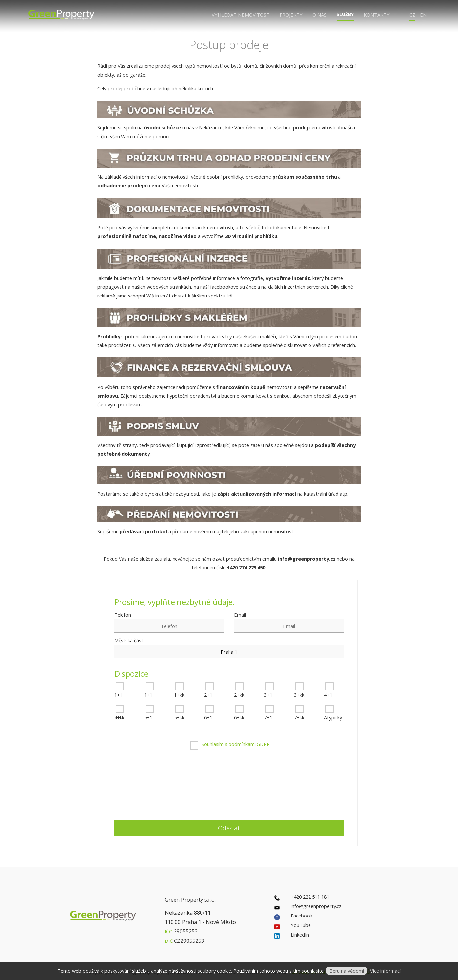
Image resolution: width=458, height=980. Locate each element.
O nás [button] (320, 15)
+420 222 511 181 (310, 897)
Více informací (385, 971)
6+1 (208, 717)
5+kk (179, 717)
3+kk (299, 695)
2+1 (208, 695)
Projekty (291, 15)
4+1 (328, 695)
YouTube (301, 925)
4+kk (119, 717)
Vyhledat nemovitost (241, 15)
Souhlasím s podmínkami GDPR (236, 744)
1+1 (118, 695)
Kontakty (377, 15)
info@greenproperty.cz (316, 906)
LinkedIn (300, 935)
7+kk (299, 717)
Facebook (301, 916)
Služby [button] (345, 14)
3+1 (268, 695)
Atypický (333, 717)
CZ (412, 15)
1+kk (179, 695)
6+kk (239, 717)
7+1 (268, 717)
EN (423, 15)
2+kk (239, 695)
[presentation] (238, 786)
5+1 (148, 717)
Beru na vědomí (347, 971)
